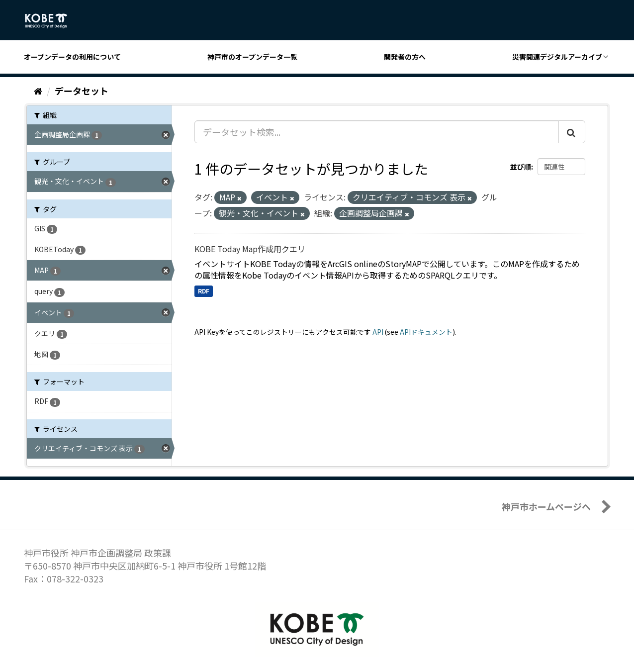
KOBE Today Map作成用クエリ (250, 249)
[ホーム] (38, 91)
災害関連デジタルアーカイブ (557, 57)
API (378, 332)
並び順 (521, 167)
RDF (204, 291)
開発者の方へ (405, 57)
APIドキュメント (426, 332)
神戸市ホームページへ (546, 506)
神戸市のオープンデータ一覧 (252, 57)
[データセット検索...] (377, 132)
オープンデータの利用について (72, 57)
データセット (82, 91)
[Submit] (572, 132)
